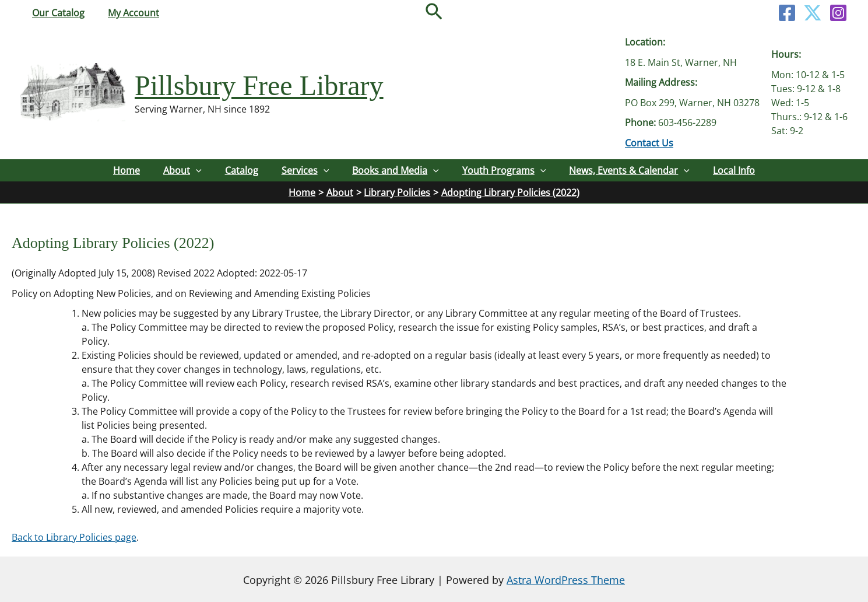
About (185, 170)
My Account (126, 13)
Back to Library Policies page (74, 537)
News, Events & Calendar (627, 170)
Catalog (243, 170)
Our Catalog (56, 13)
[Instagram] (838, 13)
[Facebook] (787, 13)
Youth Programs (502, 170)
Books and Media (395, 170)
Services (305, 170)
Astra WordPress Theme (566, 579)
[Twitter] (813, 13)
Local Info (730, 170)
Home (130, 170)
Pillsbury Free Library (259, 85)
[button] (434, 13)
